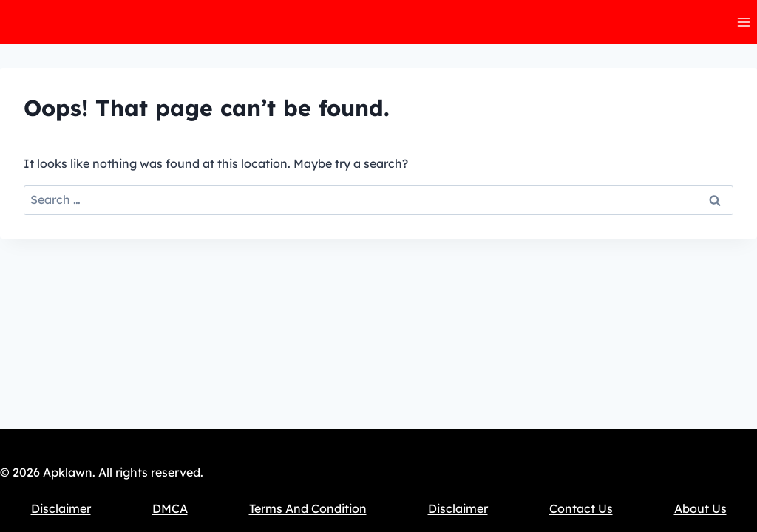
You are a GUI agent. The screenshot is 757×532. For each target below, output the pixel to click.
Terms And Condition (308, 508)
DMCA (170, 508)
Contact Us (581, 508)
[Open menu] (743, 22)
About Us (700, 508)
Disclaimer (61, 508)
